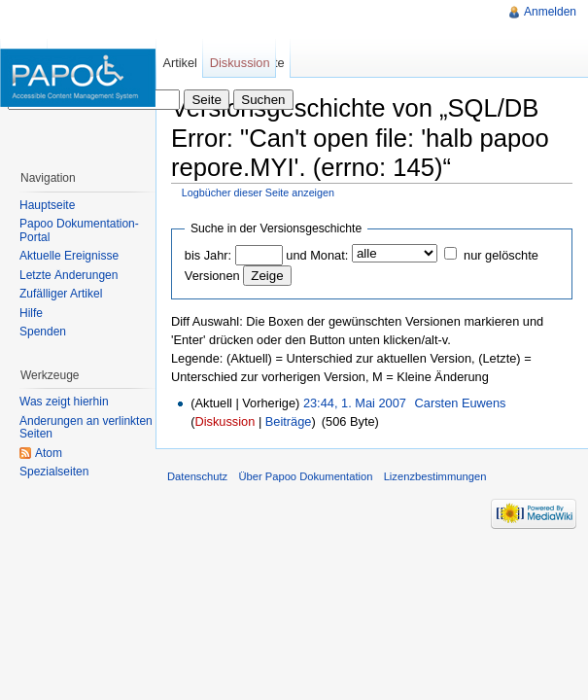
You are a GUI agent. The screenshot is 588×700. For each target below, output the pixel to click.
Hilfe (31, 313)
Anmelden (550, 12)
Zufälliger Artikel (61, 294)
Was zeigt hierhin (64, 402)
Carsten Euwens (461, 403)
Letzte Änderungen (69, 275)
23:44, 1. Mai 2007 (355, 403)
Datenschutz (197, 476)
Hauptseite (47, 205)
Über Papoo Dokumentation (305, 476)
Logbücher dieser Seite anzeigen (258, 192)
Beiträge (289, 421)
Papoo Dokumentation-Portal (79, 230)
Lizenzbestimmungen (435, 476)
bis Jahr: (208, 255)
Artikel (180, 63)
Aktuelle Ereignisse (69, 256)
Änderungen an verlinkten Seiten (86, 428)
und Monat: (317, 255)
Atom (49, 453)
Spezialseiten (54, 472)
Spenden (43, 332)
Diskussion (225, 421)
